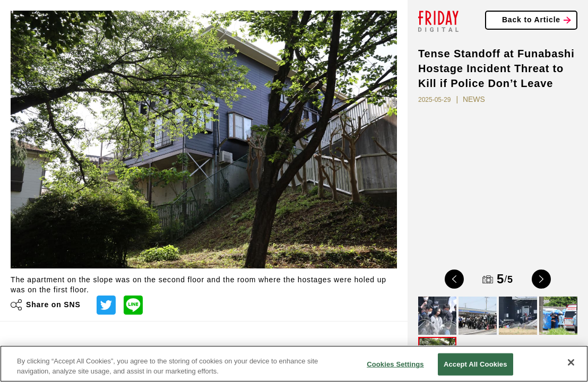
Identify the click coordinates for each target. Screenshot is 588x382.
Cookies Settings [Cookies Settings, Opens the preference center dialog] (395, 364)
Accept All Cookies (475, 364)
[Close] (571, 362)
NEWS (474, 99)
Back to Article (531, 20)
